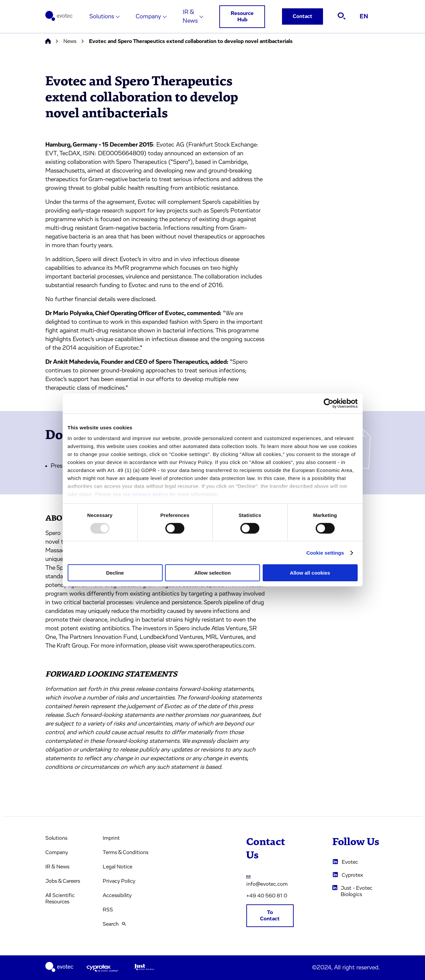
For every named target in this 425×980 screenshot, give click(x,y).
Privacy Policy (119, 881)
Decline (115, 573)
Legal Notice (117, 867)
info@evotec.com (267, 880)
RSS (108, 910)
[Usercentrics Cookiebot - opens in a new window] (328, 403)
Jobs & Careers (63, 881)
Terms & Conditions (125, 852)
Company (148, 17)
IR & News (190, 17)
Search (114, 924)
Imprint (111, 838)
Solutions (102, 17)
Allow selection (212, 573)
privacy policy (150, 494)
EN (364, 17)
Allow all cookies (310, 573)
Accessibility (117, 895)
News (70, 41)
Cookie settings (325, 553)
